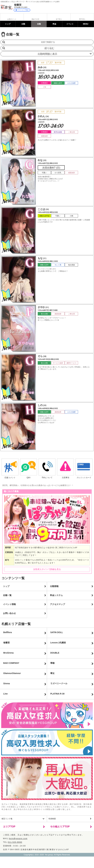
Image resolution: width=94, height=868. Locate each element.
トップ (8, 24)
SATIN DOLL (57, 632)
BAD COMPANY (11, 663)
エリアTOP (9, 827)
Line (6, 694)
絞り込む (49, 48)
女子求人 (59, 19)
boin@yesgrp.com (18, 839)
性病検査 (52, 819)
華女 (52, 673)
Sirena (7, 683)
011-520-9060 (15, 842)
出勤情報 (54, 586)
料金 (54, 24)
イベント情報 (9, 604)
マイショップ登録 (22, 10)
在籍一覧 (7, 595)
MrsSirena (9, 653)
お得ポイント (12, 19)
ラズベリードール (59, 683)
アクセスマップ (57, 604)
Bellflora (8, 632)
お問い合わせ (9, 613)
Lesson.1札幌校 (58, 643)
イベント (70, 24)
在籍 (39, 24)
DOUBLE (55, 653)
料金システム (56, 595)
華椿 (52, 663)
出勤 (23, 24)
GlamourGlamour (12, 673)
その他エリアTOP (60, 827)
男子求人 (82, 19)
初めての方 (35, 19)
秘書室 (7, 643)
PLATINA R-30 (57, 694)
